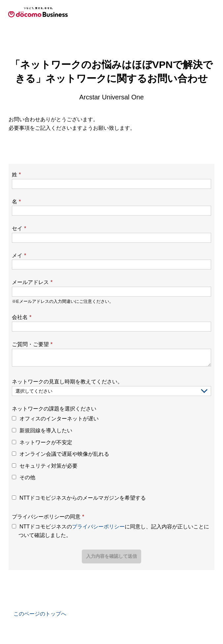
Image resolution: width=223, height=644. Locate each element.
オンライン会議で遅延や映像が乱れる (64, 454)
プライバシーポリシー (98, 527)
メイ (19, 255)
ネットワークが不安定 (46, 442)
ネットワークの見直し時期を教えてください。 (67, 382)
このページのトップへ (40, 614)
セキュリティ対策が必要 (48, 466)
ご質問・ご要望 (32, 344)
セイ (19, 228)
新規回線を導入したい (46, 430)
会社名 (22, 317)
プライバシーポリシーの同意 (48, 517)
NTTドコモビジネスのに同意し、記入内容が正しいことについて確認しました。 (114, 531)
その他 (27, 477)
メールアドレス (32, 282)
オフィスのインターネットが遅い (59, 419)
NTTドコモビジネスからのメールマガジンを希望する (83, 498)
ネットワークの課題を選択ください (54, 409)
